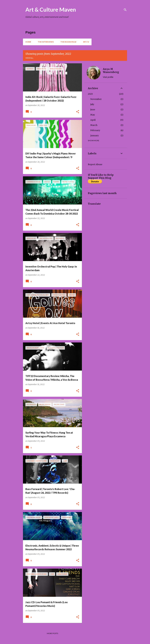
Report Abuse (95, 164)
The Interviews (46, 42)
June (93, 109)
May (93, 115)
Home (28, 42)
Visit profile (108, 77)
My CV (86, 42)
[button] (78, 112)
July (92, 104)
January (95, 135)
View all (29, 58)
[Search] (125, 10)
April (93, 120)
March (94, 125)
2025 (90, 94)
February (95, 130)
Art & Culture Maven (51, 9)
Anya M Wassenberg (111, 71)
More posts (52, 633)
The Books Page (68, 42)
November (96, 99)
